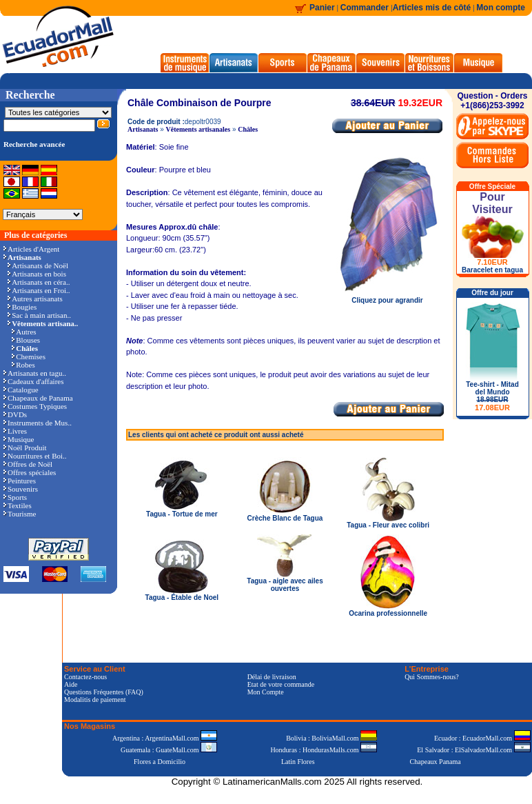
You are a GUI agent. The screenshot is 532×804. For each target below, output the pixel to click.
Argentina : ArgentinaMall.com (165, 738)
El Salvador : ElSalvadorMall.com (473, 750)
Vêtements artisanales (198, 129)
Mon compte (501, 8)
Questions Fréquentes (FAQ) (104, 692)
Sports (15, 497)
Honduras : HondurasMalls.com (324, 750)
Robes (23, 365)
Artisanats (143, 129)
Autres (24, 332)
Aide (71, 684)
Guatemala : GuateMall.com (169, 750)
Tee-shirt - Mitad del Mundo (492, 396)
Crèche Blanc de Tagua (285, 518)
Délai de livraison (272, 677)
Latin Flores (298, 762)
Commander (366, 8)
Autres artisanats (35, 299)
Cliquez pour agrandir (387, 297)
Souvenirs (21, 489)
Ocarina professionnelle (388, 613)
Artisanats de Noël (38, 265)
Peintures (20, 481)
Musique (19, 439)
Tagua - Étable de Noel (182, 597)
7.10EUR (492, 262)
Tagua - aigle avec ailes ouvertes (285, 585)
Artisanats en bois (37, 274)
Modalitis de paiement (95, 700)
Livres (15, 431)
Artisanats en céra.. (39, 282)
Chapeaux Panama (436, 762)
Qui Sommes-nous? (432, 677)
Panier (322, 8)
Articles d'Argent (31, 249)
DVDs (15, 414)
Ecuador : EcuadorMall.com (482, 738)
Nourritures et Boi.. (35, 456)
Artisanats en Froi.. (39, 290)
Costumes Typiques (35, 406)
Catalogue (21, 390)
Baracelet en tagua (492, 270)
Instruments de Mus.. (38, 423)
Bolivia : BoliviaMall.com (331, 738)
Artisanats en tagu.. (35, 373)
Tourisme (20, 514)
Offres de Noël (28, 464)
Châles (248, 129)
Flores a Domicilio (160, 762)
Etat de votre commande (281, 684)
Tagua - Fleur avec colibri (388, 525)
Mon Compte (266, 692)
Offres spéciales (30, 472)
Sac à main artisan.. (39, 315)
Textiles (18, 505)
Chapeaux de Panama (38, 398)
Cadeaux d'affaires (34, 381)
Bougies (22, 307)
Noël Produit (25, 448)
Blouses (26, 340)
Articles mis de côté (432, 8)
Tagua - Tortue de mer (182, 514)
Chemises (29, 356)
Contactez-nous (85, 677)
